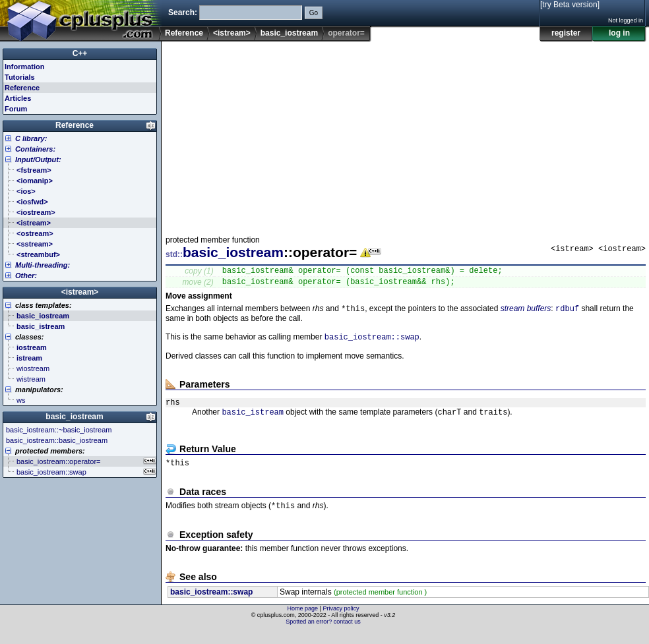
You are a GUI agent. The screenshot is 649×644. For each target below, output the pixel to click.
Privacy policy (341, 621)
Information (25, 67)
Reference (184, 33)
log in (619, 33)
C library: (31, 138)
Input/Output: (38, 160)
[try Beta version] (570, 5)
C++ (80, 53)
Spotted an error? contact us (323, 634)
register (566, 33)
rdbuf (567, 313)
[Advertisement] (336, 134)
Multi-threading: (43, 265)
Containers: (35, 149)
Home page (303, 621)
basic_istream (253, 422)
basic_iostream (289, 33)
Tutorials (20, 77)
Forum (16, 109)
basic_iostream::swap (372, 343)
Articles (18, 98)
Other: (26, 276)
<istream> (232, 33)
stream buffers (526, 314)
